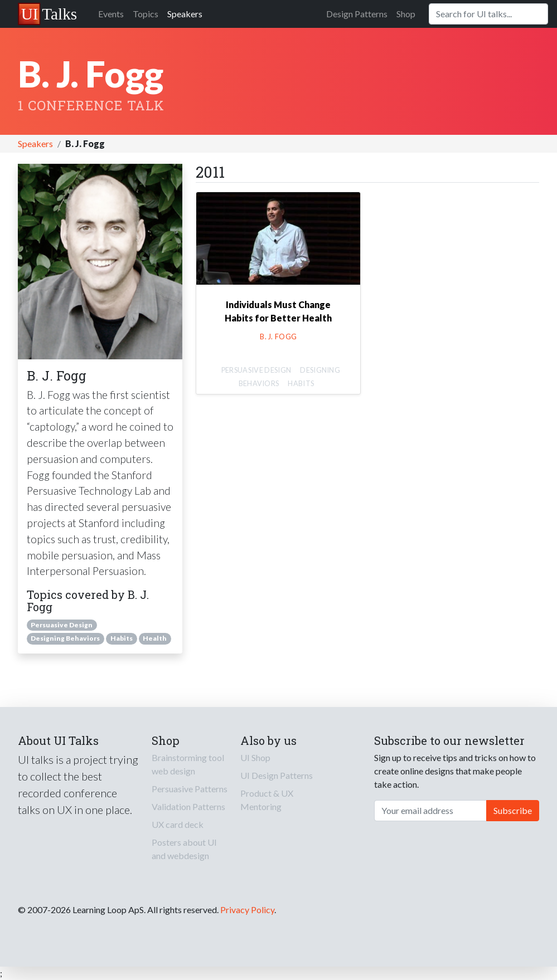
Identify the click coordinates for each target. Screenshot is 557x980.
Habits (122, 638)
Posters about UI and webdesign (184, 849)
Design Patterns (357, 14)
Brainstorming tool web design (188, 764)
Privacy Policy (247, 910)
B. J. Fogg (278, 337)
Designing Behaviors (65, 638)
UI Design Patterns (277, 775)
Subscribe (513, 810)
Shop (406, 14)
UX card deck (178, 824)
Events (111, 14)
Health (155, 638)
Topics (146, 14)
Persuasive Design (62, 625)
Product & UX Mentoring (267, 800)
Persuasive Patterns (190, 789)
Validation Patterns (188, 806)
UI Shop (255, 757)
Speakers (185, 14)
